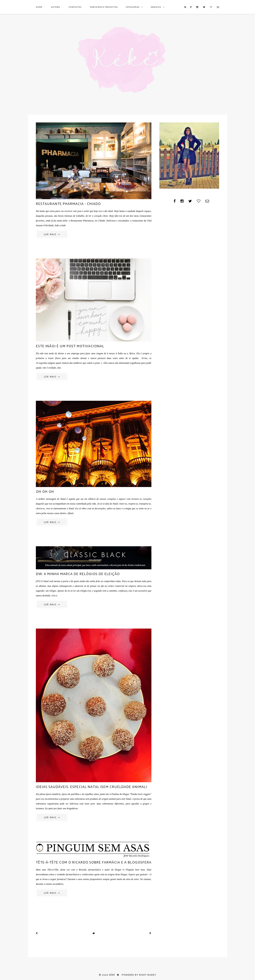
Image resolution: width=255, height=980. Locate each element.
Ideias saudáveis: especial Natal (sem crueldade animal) (91, 786)
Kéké (112, 975)
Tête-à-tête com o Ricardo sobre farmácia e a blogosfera (94, 862)
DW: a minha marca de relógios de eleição (78, 574)
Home (39, 7)
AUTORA (55, 7)
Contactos (75, 7)
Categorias (133, 7)
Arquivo (156, 7)
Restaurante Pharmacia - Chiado (68, 203)
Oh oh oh (45, 491)
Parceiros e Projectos (104, 7)
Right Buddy (148, 975)
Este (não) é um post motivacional (70, 346)
